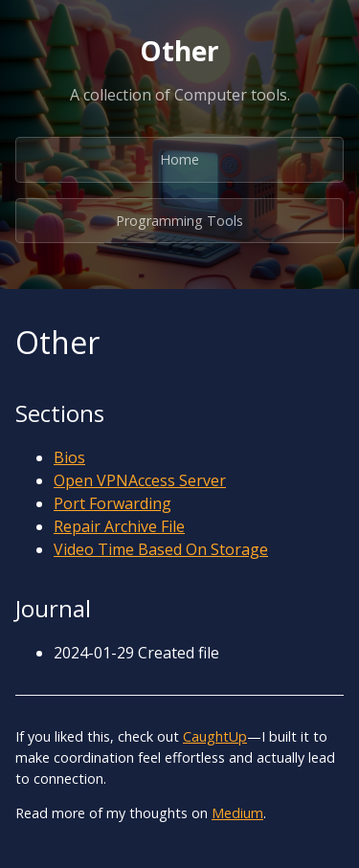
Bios (69, 457)
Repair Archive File (119, 526)
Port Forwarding (112, 503)
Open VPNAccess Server (140, 480)
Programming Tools (179, 221)
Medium (237, 813)
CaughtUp (215, 736)
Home (179, 159)
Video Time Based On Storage (161, 549)
